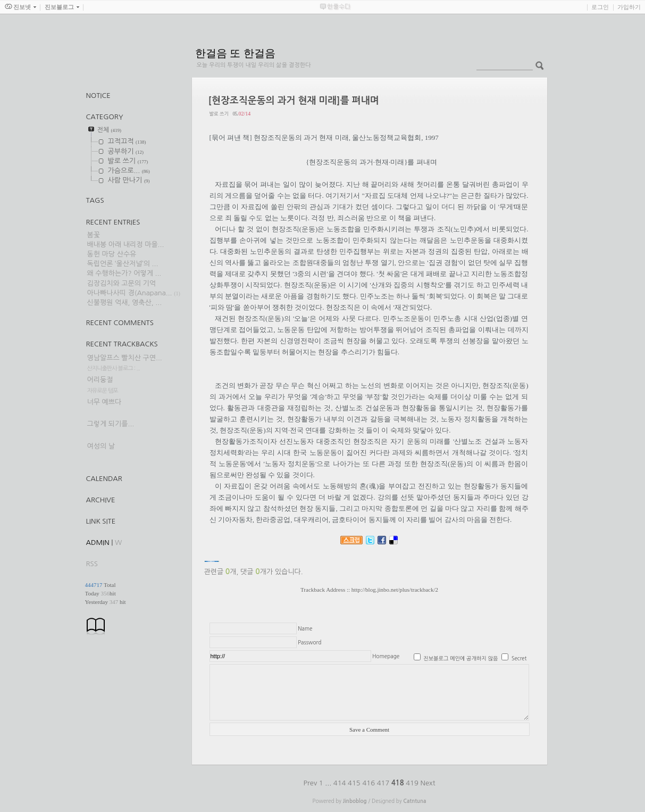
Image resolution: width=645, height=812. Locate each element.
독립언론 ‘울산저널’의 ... (123, 264)
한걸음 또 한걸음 (235, 53)
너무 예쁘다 (104, 402)
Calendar (104, 479)
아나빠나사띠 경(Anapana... (130, 293)
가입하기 (629, 7)
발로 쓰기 (219, 114)
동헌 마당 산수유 (112, 254)
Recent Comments (120, 323)
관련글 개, (221, 572)
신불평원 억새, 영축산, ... (125, 303)
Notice (98, 96)
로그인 (600, 7)
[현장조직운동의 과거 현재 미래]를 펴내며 (294, 101)
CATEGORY (105, 117)
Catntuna (414, 801)
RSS (92, 564)
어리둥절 (100, 380)
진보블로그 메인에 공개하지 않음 (460, 658)
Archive (101, 500)
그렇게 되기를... (111, 424)
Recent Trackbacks (122, 344)
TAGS (95, 200)
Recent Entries (113, 222)
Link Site (101, 521)
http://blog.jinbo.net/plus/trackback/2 (395, 590)
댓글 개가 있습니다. (271, 572)
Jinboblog (355, 801)
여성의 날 (101, 446)
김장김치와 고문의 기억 (122, 283)
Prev (311, 783)
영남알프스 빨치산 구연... (125, 358)
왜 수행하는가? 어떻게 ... (124, 273)
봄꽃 (94, 235)
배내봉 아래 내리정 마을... (126, 245)
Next (428, 783)
